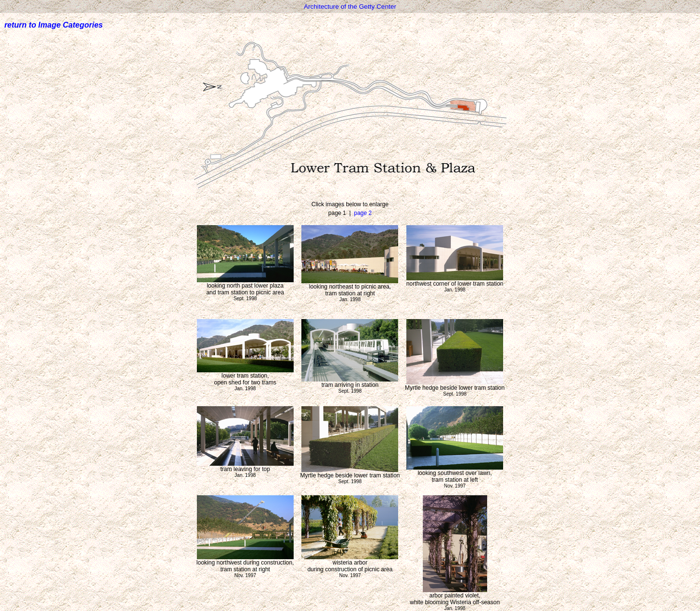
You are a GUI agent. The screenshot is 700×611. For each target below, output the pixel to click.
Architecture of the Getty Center (350, 7)
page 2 (363, 213)
